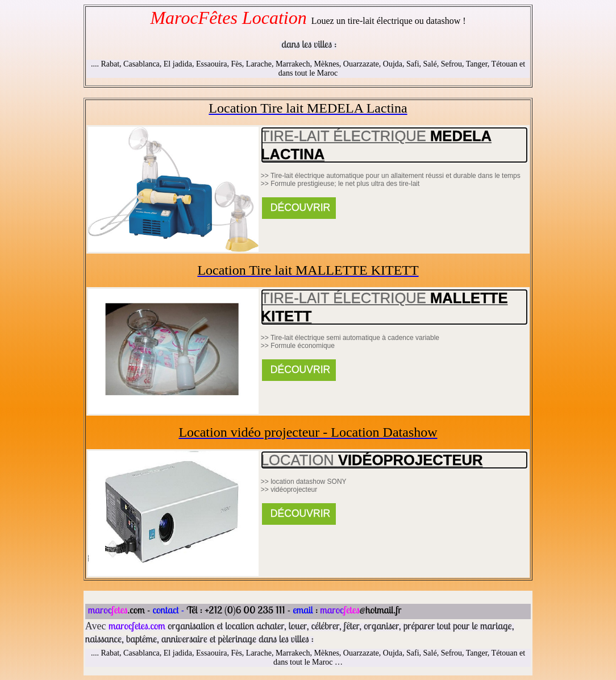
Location (372, 460)
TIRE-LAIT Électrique (376, 145)
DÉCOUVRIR (299, 208)
